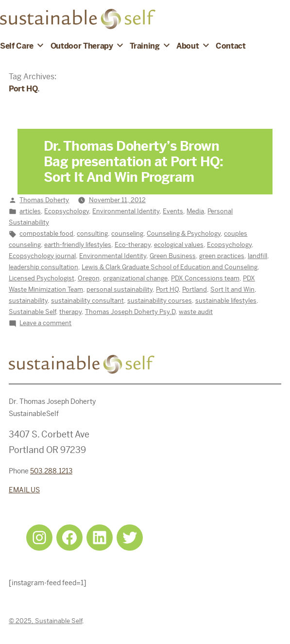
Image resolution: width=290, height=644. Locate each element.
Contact (231, 46)
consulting (92, 234)
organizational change (135, 278)
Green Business (173, 256)
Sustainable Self (32, 312)
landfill (257, 256)
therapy (70, 312)
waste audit (196, 312)
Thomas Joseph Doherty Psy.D (130, 312)
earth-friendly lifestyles (78, 245)
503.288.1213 (51, 471)
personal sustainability (119, 289)
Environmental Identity (126, 211)
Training (145, 46)
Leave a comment (45, 323)
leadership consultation (43, 267)
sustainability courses (160, 301)
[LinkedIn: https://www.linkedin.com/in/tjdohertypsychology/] (100, 538)
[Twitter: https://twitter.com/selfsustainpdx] (130, 538)
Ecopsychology (67, 211)
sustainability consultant (87, 301)
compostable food (46, 234)
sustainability (28, 301)
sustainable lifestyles (226, 301)
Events (173, 211)
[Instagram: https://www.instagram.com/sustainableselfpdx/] (39, 538)
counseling (127, 234)
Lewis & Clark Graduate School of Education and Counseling (170, 267)
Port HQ (167, 289)
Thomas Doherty (44, 200)
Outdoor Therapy (82, 46)
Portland (195, 289)
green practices (222, 256)
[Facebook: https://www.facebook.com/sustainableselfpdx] (69, 538)
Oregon (89, 278)
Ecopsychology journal (42, 256)
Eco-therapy (133, 245)
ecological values (179, 245)
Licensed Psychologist (42, 278)
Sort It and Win (232, 289)
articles (30, 211)
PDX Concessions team (205, 278)
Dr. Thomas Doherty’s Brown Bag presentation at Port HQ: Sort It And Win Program (134, 162)
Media (195, 211)
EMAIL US (24, 490)
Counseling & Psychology (184, 234)
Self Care (17, 46)
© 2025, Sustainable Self (45, 621)
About (188, 46)
